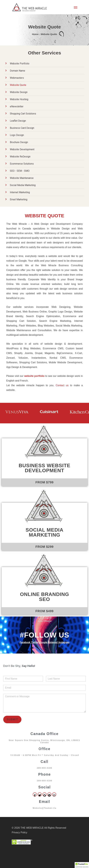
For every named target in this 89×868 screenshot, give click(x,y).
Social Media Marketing (45, 532)
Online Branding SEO (45, 597)
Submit (12, 719)
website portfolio (34, 376)
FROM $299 (45, 547)
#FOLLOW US (45, 635)
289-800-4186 (45, 768)
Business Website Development (44, 468)
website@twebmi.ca (45, 808)
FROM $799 (45, 482)
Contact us (62, 385)
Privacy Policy (20, 832)
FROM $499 (45, 611)
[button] (82, 865)
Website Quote (44, 27)
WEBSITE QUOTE (45, 216)
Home (35, 34)
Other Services (45, 53)
